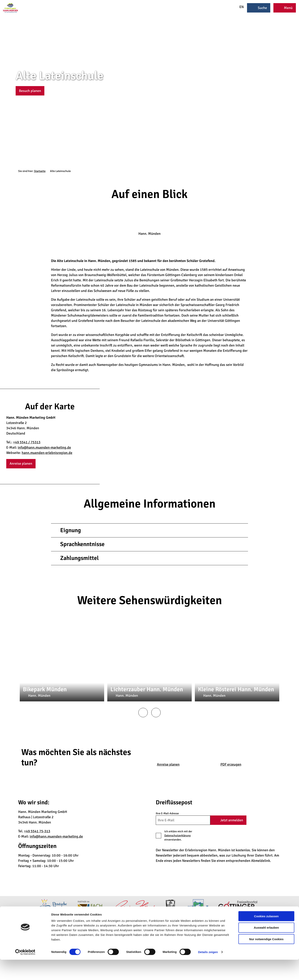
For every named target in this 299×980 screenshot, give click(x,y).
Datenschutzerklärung (177, 836)
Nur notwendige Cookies (266, 959)
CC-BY (297, 86)
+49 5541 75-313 (37, 831)
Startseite (40, 171)
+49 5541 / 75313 (27, 442)
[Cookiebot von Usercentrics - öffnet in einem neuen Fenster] (25, 972)
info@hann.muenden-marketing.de (44, 447)
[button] (30, 91)
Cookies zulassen (266, 936)
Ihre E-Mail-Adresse (167, 813)
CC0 (190, 674)
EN (239, 7)
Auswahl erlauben (266, 948)
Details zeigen (208, 972)
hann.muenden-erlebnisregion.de (47, 453)
